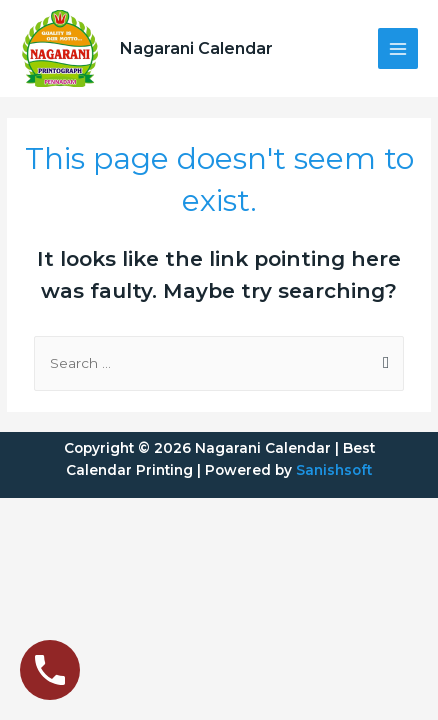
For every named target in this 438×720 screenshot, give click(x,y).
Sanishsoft (334, 470)
